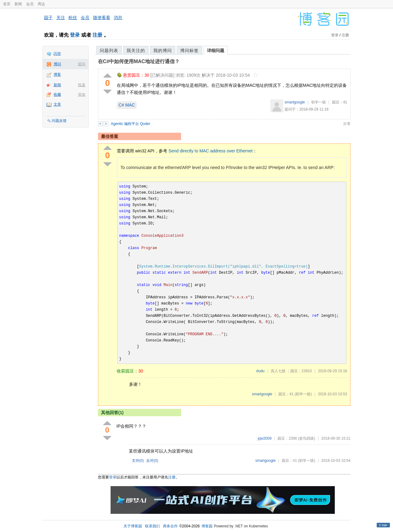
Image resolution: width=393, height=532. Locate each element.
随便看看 (102, 18)
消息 (118, 18)
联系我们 (152, 526)
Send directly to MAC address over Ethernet (211, 151)
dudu (260, 371)
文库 (57, 104)
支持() (138, 461)
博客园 (207, 526)
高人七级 (278, 371)
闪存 (57, 54)
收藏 (57, 95)
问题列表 (109, 50)
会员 (30, 4)
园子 (48, 18)
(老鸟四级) (306, 438)
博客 (57, 75)
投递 (82, 85)
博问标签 (189, 50)
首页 (7, 4)
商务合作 (170, 526)
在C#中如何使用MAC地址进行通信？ (139, 61)
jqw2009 (265, 438)
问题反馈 (59, 121)
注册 (97, 35)
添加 (82, 95)
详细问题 (216, 50)
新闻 (18, 4)
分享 (347, 124)
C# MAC (127, 105)
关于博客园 (133, 526)
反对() (152, 461)
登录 (75, 35)
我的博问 (163, 50)
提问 (82, 64)
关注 (61, 18)
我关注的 (136, 50)
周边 (41, 4)
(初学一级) (303, 394)
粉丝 (73, 18)
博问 (57, 64)
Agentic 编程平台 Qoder (131, 124)
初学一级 (318, 102)
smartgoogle (295, 102)
